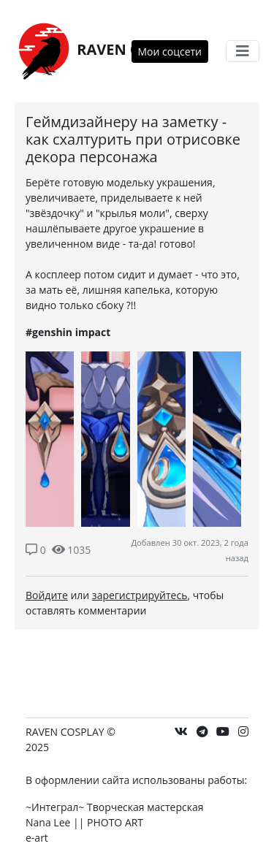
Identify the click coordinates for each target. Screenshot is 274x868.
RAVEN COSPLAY (105, 51)
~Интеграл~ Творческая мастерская (114, 807)
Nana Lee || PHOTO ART (84, 822)
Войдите (47, 595)
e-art (37, 838)
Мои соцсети (170, 52)
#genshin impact (68, 332)
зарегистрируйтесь (140, 595)
